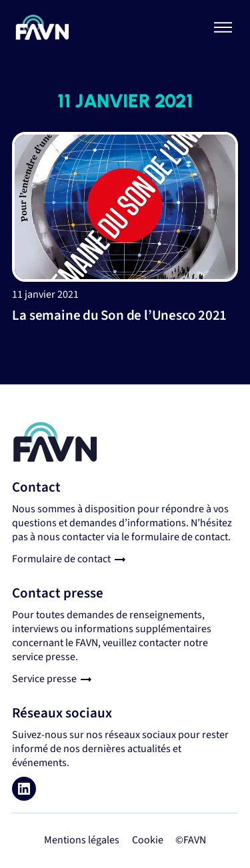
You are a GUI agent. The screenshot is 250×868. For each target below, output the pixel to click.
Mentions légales (82, 840)
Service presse (44, 679)
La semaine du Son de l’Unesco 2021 (119, 315)
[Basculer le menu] (223, 27)
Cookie (148, 840)
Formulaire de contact (61, 559)
